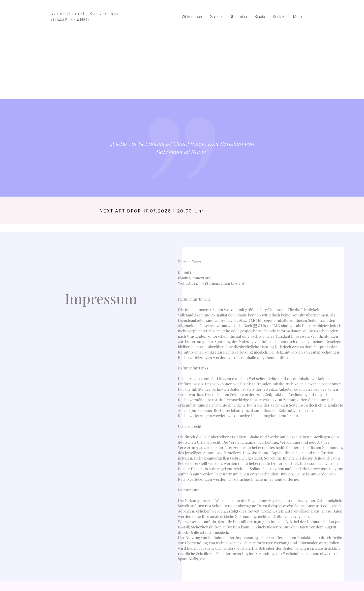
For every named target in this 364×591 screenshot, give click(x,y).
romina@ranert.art (194, 278)
